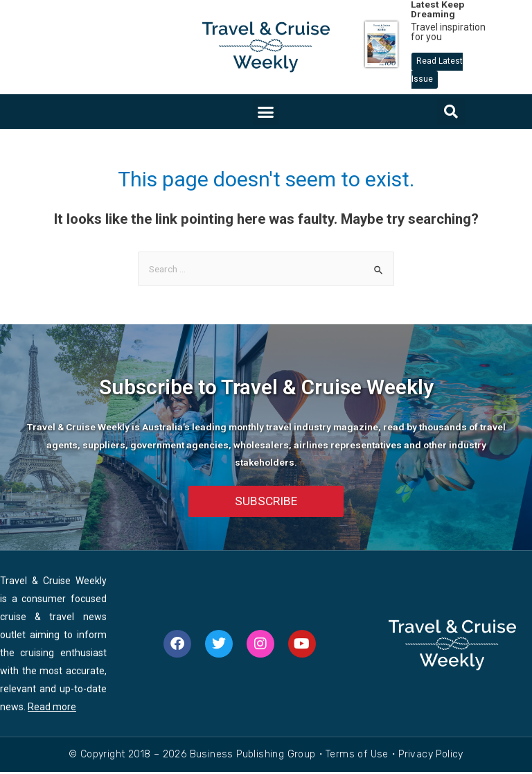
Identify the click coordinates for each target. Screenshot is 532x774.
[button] (266, 112)
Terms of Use (357, 756)
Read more (52, 709)
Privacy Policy (431, 756)
